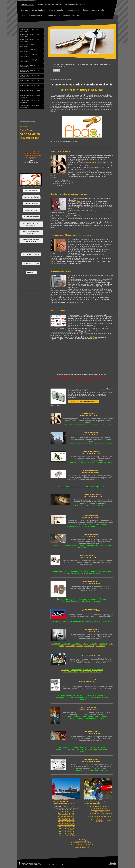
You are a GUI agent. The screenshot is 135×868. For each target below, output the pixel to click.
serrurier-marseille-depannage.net (82, 846)
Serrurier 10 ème (66, 825)
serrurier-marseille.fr (31, 204)
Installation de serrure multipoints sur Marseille (101, 814)
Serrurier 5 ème (66, 816)
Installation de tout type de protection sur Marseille (101, 807)
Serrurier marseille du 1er (66, 810)
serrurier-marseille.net (31, 191)
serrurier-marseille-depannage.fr (82, 843)
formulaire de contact (31, 162)
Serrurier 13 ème (66, 830)
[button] (56, 70)
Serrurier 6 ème (66, 818)
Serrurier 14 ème (66, 832)
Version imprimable (26, 863)
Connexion (113, 863)
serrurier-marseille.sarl (31, 217)
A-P (31, 159)
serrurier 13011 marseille (31, 254)
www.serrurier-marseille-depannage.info (31, 224)
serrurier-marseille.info (82, 841)
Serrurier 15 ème (66, 833)
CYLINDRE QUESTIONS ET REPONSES (84, 402)
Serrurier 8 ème (66, 821)
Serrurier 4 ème (66, 815)
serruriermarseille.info (82, 848)
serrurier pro (31, 272)
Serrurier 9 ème (66, 823)
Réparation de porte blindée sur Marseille (101, 817)
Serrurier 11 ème (66, 827)
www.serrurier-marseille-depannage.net (31, 241)
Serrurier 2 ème (66, 811)
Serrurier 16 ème (66, 835)
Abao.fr (103, 171)
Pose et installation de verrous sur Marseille (101, 821)
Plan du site (36, 863)
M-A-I (31, 160)
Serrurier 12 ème (66, 828)
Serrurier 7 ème (66, 820)
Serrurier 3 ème (66, 813)
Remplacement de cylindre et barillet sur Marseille (101, 811)
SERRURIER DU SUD (31, 263)
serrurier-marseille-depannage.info (82, 844)
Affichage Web (112, 865)
